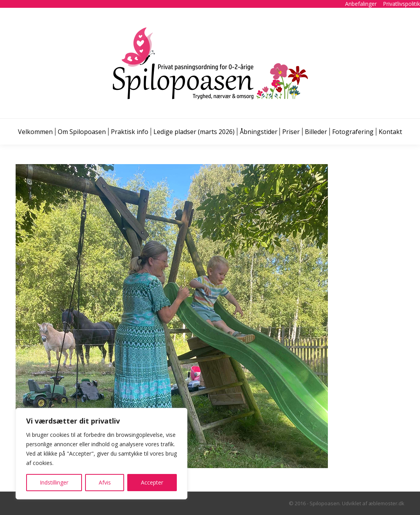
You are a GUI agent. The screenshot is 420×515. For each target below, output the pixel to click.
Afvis (105, 482)
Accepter (152, 482)
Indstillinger (54, 482)
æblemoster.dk (386, 503)
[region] (101, 454)
